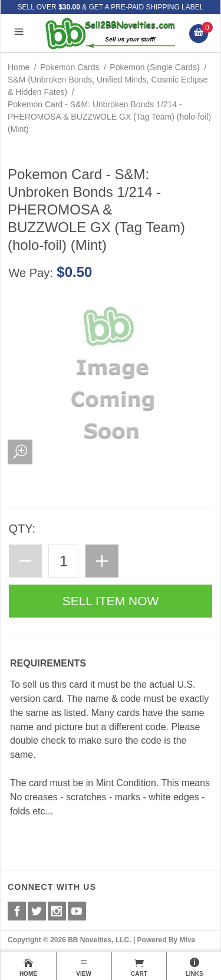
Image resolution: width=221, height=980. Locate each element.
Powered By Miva (166, 940)
